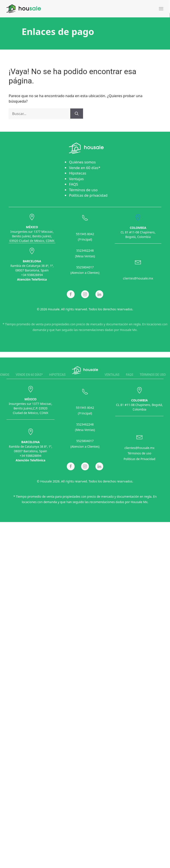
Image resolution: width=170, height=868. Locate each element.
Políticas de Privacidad (139, 458)
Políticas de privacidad (88, 195)
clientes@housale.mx (138, 277)
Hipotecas (78, 173)
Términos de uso (83, 190)
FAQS (74, 184)
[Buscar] (77, 114)
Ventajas (76, 179)
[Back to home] (24, 9)
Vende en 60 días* (85, 168)
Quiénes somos (82, 162)
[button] (161, 9)
